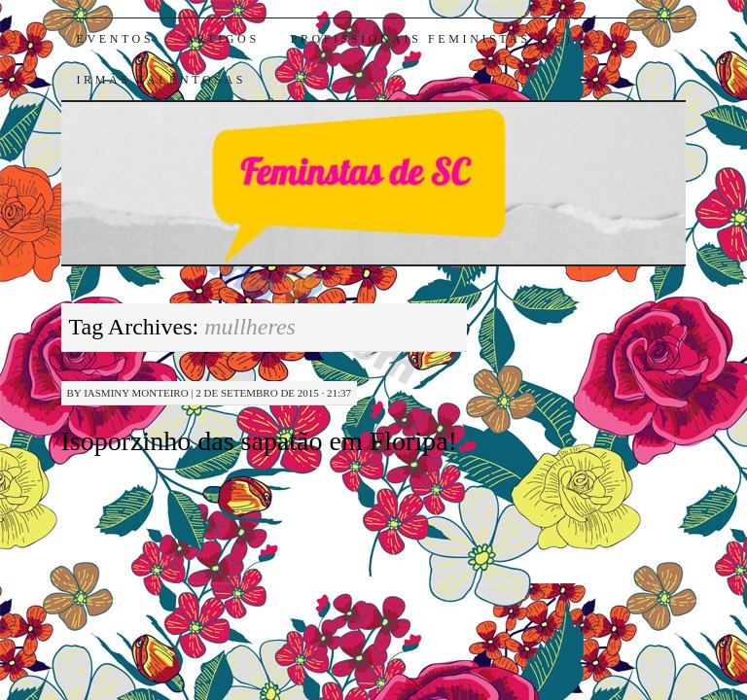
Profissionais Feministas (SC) (432, 39)
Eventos (116, 39)
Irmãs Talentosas (162, 80)
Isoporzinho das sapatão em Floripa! (259, 441)
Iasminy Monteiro (136, 393)
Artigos (222, 39)
